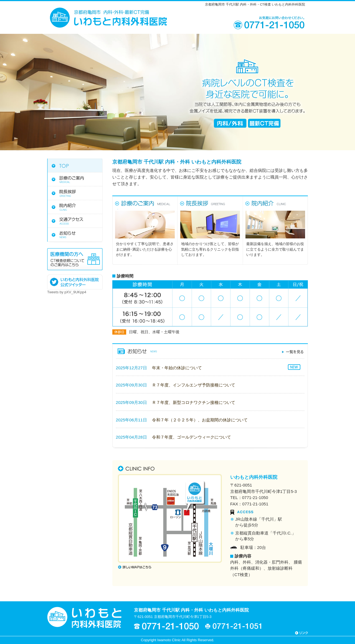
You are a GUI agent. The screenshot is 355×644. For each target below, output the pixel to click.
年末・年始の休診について (177, 368)
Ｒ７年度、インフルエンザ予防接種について (194, 385)
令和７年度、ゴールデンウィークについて (192, 437)
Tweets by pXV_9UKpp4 (67, 292)
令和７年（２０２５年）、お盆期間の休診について (200, 420)
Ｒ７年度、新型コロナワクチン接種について (194, 402)
